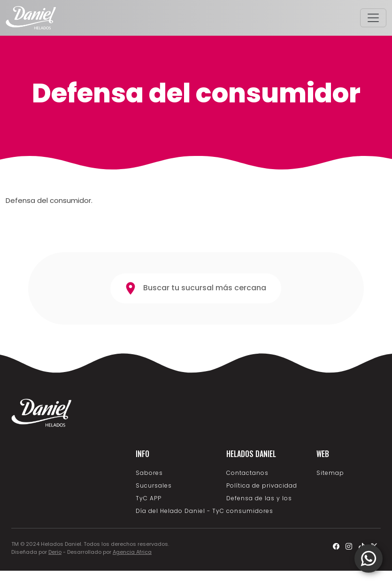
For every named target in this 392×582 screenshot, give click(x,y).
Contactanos (247, 473)
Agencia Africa (132, 552)
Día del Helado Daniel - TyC (180, 511)
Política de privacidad (262, 485)
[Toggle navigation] (373, 18)
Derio (55, 552)
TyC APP (149, 498)
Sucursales (154, 485)
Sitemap (330, 473)
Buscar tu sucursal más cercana (196, 288)
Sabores (149, 473)
